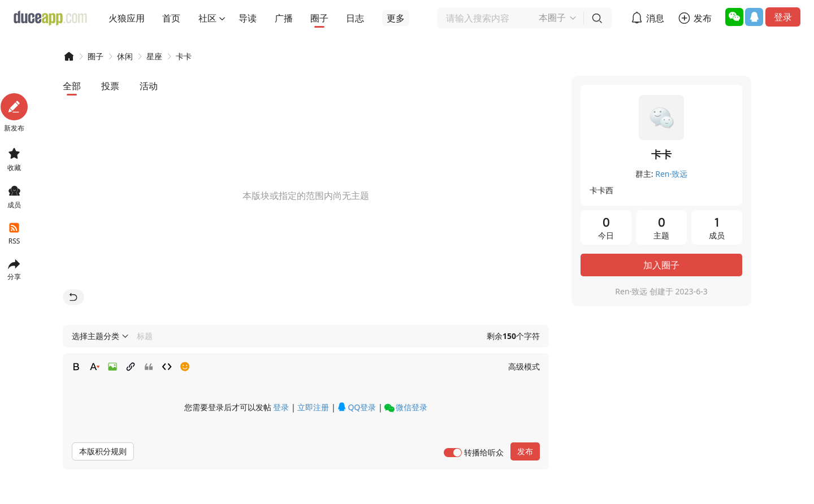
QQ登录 (357, 407)
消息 (655, 18)
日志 (355, 18)
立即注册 (313, 407)
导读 (248, 18)
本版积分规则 (103, 451)
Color (94, 367)
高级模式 (524, 366)
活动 (149, 86)
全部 (72, 86)
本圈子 (552, 18)
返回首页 (73, 297)
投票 (110, 86)
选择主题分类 (96, 336)
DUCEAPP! (68, 57)
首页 (171, 18)
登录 (783, 17)
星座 (154, 56)
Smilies (185, 367)
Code (167, 367)
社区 (207, 18)
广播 (284, 18)
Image (112, 367)
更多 (396, 18)
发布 (703, 18)
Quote (149, 367)
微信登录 (406, 407)
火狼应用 (127, 18)
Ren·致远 (671, 174)
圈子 (319, 18)
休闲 (125, 56)
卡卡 (184, 56)
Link (131, 367)
